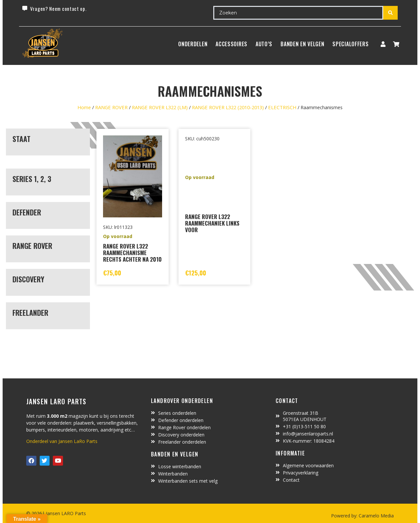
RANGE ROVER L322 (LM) (160, 107)
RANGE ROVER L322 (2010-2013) (228, 107)
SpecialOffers (350, 44)
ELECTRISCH (282, 107)
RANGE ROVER (111, 107)
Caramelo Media (376, 516)
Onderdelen (193, 44)
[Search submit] (390, 13)
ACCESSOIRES (231, 44)
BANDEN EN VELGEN (302, 44)
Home (84, 107)
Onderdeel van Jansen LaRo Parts (62, 441)
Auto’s (264, 44)
